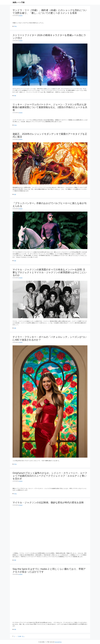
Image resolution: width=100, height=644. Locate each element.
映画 (15, 96)
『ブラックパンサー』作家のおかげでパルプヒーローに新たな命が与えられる (50, 205)
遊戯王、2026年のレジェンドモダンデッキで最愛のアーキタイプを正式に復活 (50, 135)
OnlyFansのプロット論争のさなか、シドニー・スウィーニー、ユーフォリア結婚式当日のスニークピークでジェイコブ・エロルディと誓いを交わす (50, 476)
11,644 (19, 636)
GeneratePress (58, 642)
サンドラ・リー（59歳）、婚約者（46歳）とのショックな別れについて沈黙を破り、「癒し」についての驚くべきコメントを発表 (50, 11)
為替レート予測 (18, 2)
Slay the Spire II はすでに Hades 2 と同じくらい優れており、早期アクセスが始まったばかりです (49, 570)
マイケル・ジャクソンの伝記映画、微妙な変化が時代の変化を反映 (48, 502)
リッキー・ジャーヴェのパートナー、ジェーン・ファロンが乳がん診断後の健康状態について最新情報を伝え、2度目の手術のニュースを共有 (50, 107)
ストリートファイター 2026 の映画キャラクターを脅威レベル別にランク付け (49, 36)
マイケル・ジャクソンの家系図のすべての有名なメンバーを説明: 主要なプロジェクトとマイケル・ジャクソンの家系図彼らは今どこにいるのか (50, 272)
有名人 (16, 26)
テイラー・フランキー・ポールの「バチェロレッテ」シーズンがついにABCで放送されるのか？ (50, 338)
